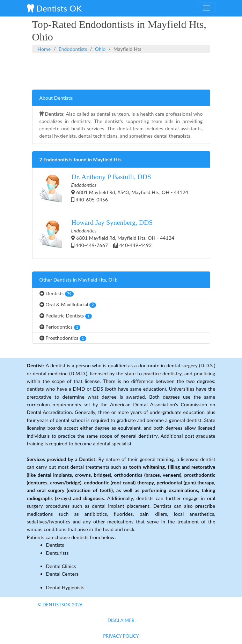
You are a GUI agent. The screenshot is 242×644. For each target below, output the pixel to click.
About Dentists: (57, 98)
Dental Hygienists (65, 587)
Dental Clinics (61, 566)
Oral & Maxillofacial (68, 305)
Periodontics (60, 327)
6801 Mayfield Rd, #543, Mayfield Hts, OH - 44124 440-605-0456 (114, 190)
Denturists (57, 553)
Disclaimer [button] (121, 620)
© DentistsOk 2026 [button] (60, 605)
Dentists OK (54, 8)
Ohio (100, 49)
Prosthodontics (63, 338)
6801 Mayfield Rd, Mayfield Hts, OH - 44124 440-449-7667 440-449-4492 (107, 236)
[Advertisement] (121, 70)
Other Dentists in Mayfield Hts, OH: (79, 280)
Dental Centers (63, 574)
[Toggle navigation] (206, 8)
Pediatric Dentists (66, 316)
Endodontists (73, 49)
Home (44, 49)
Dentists (57, 293)
